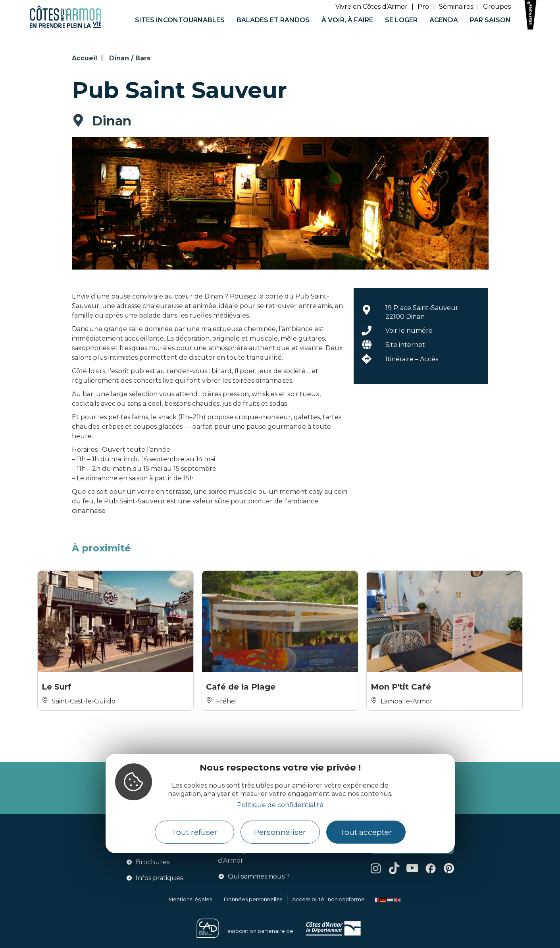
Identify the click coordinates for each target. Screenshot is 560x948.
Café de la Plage (241, 687)
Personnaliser (280, 832)
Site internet (405, 345)
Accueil (85, 58)
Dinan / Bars (130, 58)
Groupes (497, 7)
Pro (423, 7)
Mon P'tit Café (401, 687)
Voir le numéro (409, 330)
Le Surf (57, 687)
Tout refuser (194, 832)
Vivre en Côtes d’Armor (371, 7)
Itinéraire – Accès (412, 359)
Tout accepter (366, 832)
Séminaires (456, 7)
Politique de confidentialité (280, 805)
